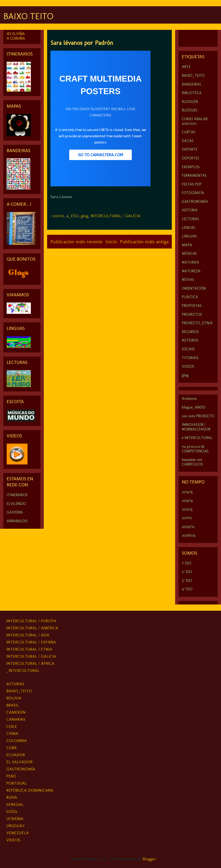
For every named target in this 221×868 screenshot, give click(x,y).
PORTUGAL (17, 783)
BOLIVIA (14, 698)
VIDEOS (188, 366)
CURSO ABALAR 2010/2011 (195, 121)
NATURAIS (190, 262)
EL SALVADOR (19, 762)
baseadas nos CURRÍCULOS (192, 462)
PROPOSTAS (192, 306)
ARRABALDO (17, 521)
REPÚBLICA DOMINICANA (30, 790)
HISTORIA (190, 210)
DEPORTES (190, 158)
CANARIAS (16, 719)
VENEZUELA (18, 833)
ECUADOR (16, 755)
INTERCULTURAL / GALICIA (115, 216)
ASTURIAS (15, 684)
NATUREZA (191, 271)
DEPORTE (190, 149)
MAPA (187, 245)
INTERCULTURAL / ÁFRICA (30, 663)
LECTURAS (190, 219)
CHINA (12, 733)
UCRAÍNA (15, 819)
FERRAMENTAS (194, 175)
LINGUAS (189, 236)
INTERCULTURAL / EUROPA (31, 621)
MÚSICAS (189, 254)
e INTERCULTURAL (197, 438)
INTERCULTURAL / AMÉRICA (32, 628)
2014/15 (187, 492)
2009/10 (188, 527)
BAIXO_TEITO (193, 76)
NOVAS (188, 280)
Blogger (149, 859)
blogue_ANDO (194, 407)
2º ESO (187, 572)
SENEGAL (15, 804)
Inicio (111, 242)
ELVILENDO (16, 504)
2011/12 (58, 216)
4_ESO (72, 216)
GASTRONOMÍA (195, 202)
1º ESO (187, 563)
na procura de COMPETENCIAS (195, 449)
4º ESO (187, 589)
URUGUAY (16, 826)
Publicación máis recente (76, 242)
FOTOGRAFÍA (193, 193)
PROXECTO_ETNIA (197, 323)
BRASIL (13, 705)
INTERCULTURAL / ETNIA (29, 649)
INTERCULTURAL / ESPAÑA (31, 642)
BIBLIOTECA (192, 93)
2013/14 (187, 501)
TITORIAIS (190, 358)
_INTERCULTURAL (23, 670)
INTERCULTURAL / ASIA (28, 635)
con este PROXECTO (198, 416)
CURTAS (188, 132)
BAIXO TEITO (28, 16)
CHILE (12, 726)
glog (84, 216)
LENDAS (188, 228)
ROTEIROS (190, 340)
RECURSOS (190, 332)
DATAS (188, 141)
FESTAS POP (192, 184)
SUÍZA (12, 811)
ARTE (186, 67)
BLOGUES (190, 110)
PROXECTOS (192, 314)
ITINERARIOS (17, 495)
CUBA (11, 748)
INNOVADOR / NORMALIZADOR (196, 427)
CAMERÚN (16, 712)
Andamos (189, 399)
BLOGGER (190, 102)
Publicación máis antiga (144, 242)
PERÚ (11, 776)
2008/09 (189, 535)
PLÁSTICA (190, 297)
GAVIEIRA (15, 512)
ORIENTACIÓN (194, 288)
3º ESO (187, 580)
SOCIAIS (188, 349)
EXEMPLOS (191, 167)
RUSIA (12, 797)
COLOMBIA (17, 741)
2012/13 (187, 509)
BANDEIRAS (191, 84)
